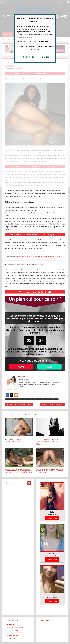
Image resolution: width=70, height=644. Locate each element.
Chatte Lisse (32, 399)
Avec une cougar (13, 630)
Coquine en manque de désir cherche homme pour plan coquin (47, 442)
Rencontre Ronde (52, 399)
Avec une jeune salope (15, 633)
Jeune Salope (41, 399)
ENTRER (27, 57)
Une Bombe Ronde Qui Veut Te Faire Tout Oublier (17, 440)
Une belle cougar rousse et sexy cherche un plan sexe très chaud (18, 471)
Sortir (45, 57)
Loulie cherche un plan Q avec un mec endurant (50, 471)
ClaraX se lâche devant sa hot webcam (52, 404)
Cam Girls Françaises (20, 399)
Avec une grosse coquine (16, 627)
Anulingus (8, 399)
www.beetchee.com (12, 390)
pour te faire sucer (13, 636)
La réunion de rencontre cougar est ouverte (19, 404)
